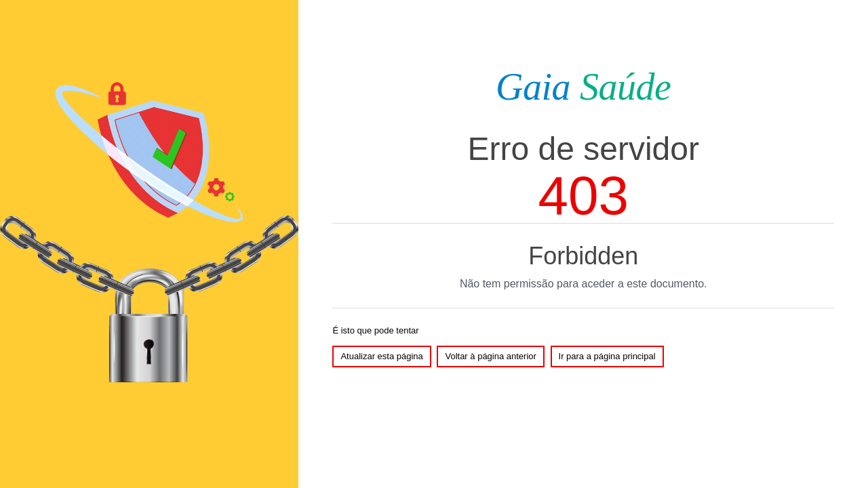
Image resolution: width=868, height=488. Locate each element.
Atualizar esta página (381, 356)
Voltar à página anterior (490, 356)
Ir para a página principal (607, 356)
